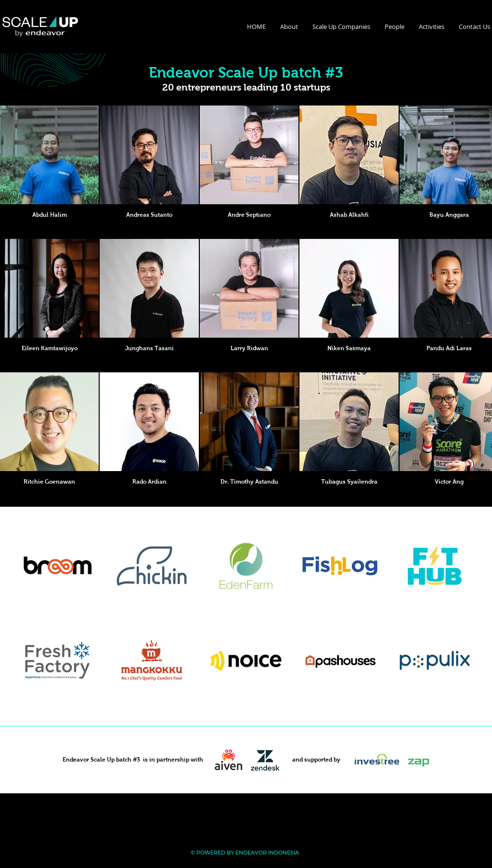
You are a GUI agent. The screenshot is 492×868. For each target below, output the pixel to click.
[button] (289, 26)
